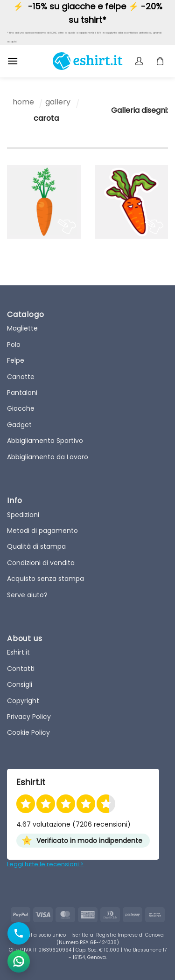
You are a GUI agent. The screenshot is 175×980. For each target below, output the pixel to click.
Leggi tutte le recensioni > (45, 864)
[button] (13, 61)
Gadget (19, 425)
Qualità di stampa (36, 546)
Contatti (21, 669)
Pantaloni (22, 393)
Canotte (21, 377)
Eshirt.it (18, 652)
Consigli (20, 684)
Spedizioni (23, 515)
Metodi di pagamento (42, 531)
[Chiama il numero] (19, 933)
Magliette (22, 328)
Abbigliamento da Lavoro (48, 457)
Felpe (16, 360)
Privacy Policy (29, 717)
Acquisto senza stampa (45, 579)
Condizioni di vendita (41, 563)
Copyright (23, 701)
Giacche (21, 408)
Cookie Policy (28, 732)
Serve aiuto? (27, 595)
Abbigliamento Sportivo (45, 441)
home (23, 102)
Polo (14, 345)
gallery (58, 102)
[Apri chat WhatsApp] (19, 961)
